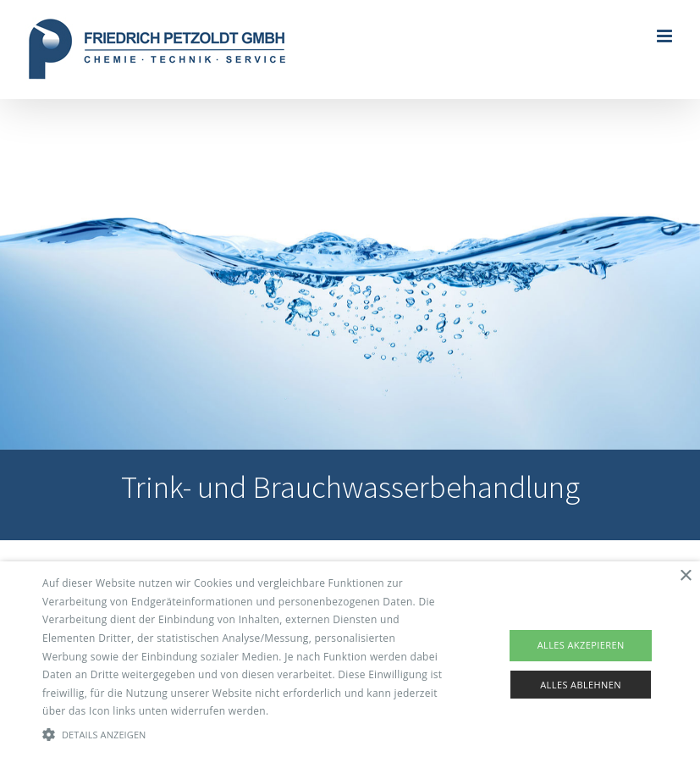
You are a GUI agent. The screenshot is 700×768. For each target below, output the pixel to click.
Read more (299, 711)
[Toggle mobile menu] (666, 36)
